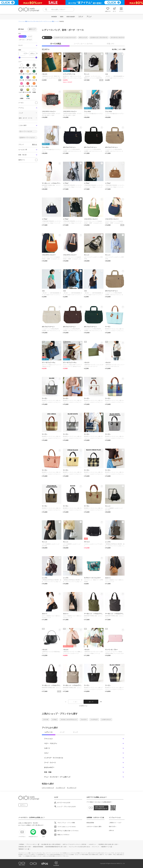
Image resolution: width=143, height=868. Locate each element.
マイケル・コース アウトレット (69, 720)
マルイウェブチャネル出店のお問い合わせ (79, 847)
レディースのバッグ (48, 788)
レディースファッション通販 (47, 21)
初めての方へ (113, 827)
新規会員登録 (90, 823)
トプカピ (54, 720)
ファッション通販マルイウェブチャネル (28, 21)
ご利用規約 (21, 844)
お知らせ (111, 830)
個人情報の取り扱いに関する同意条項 (51, 844)
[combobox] (58, 9)
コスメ (81, 17)
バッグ (57, 21)
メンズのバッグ (60, 788)
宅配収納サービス (23, 849)
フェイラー (84, 720)
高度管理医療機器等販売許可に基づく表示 (56, 847)
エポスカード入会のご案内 (94, 827)
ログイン (23, 805)
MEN (62, 17)
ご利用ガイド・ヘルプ (115, 823)
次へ (91, 702)
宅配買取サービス (106, 847)
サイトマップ (96, 847)
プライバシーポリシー (32, 844)
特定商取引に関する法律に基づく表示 (108, 844)
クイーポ (46, 720)
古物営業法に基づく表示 (25, 847)
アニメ (89, 17)
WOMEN (54, 17)
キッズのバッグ (72, 788)
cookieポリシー (92, 844)
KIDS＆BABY (71, 17)
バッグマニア (94, 720)
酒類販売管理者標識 (38, 847)
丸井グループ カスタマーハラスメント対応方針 (75, 844)
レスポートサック (106, 720)
